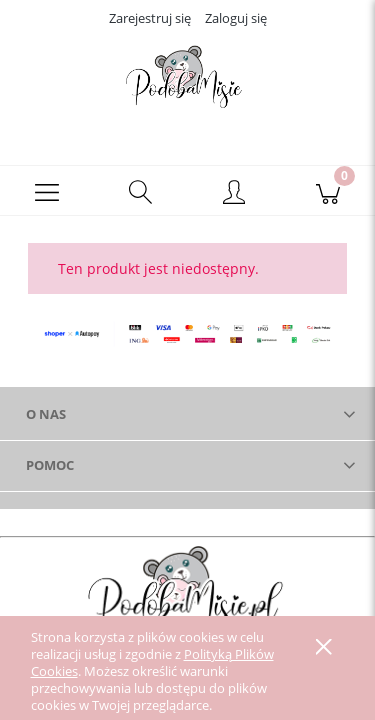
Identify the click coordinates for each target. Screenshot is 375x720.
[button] (47, 191)
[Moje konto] (235, 194)
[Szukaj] (141, 191)
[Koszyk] (328, 191)
